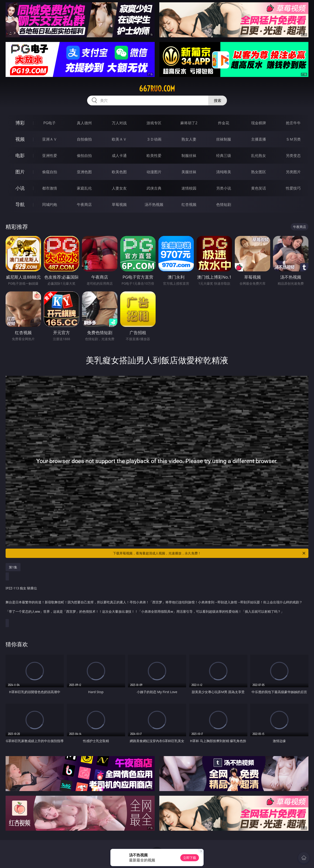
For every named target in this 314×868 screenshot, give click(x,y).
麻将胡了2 (189, 123)
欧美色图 (119, 172)
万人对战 (119, 123)
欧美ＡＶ (119, 139)
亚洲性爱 (50, 156)
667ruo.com (157, 89)
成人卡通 (119, 156)
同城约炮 (50, 204)
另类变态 (293, 156)
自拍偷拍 (84, 139)
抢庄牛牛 (293, 123)
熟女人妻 (189, 139)
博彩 (20, 123)
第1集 (13, 567)
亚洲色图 (84, 172)
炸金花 (224, 123)
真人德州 (84, 123)
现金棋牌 (259, 123)
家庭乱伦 (84, 188)
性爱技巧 (293, 188)
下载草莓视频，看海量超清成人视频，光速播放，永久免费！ (210, 553)
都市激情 (50, 188)
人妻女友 (119, 188)
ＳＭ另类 (293, 139)
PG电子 (49, 123)
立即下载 (190, 858)
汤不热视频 (154, 204)
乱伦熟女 (259, 156)
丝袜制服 (224, 139)
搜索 (218, 100)
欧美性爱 (154, 156)
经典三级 (224, 156)
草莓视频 (119, 204)
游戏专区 (154, 123)
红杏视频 (189, 204)
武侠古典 (154, 188)
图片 (20, 172)
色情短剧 (224, 204)
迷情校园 (189, 188)
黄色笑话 (259, 188)
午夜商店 (84, 204)
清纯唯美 (224, 172)
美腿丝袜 (189, 172)
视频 (20, 139)
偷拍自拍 (84, 156)
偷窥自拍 (50, 172)
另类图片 (293, 172)
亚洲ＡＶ (50, 139)
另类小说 (224, 188)
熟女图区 (259, 172)
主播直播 (259, 139)
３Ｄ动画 (154, 139)
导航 (20, 204)
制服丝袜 (189, 156)
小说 (20, 188)
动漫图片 (154, 172)
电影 (20, 155)
